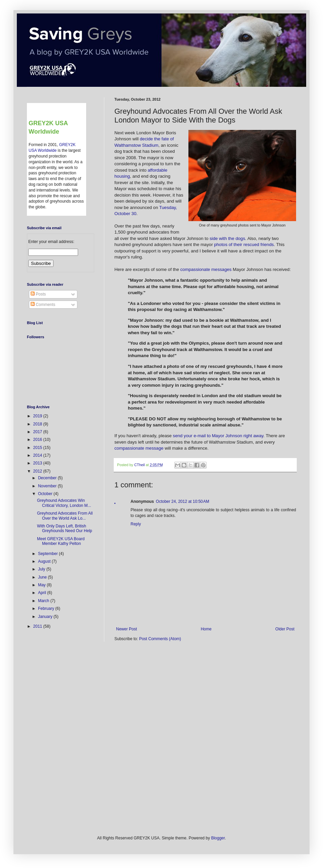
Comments (43, 305)
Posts (38, 294)
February (47, 609)
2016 (38, 440)
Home (206, 629)
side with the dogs (227, 238)
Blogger (218, 838)
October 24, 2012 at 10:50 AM (182, 501)
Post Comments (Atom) (160, 639)
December (48, 478)
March (44, 601)
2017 (38, 432)
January (46, 617)
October (46, 494)
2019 (38, 416)
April (43, 593)
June (43, 577)
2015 (38, 448)
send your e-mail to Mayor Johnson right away (218, 436)
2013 (38, 463)
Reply (136, 524)
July (42, 569)
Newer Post (127, 629)
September (48, 554)
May (42, 585)
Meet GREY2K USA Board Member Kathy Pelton (61, 541)
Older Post (285, 629)
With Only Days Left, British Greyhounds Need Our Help (65, 528)
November (48, 486)
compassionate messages (206, 269)
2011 (38, 626)
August (45, 561)
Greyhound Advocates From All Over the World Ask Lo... (65, 516)
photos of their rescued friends (244, 245)
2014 (38, 455)
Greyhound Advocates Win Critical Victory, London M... (64, 503)
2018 (38, 424)
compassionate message (139, 448)
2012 (38, 471)
